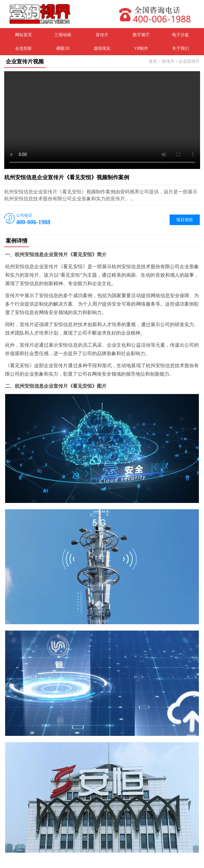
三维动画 (63, 35)
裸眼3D (63, 48)
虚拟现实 (102, 48)
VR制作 (141, 48)
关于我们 (180, 48)
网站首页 (24, 35)
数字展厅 (141, 35)
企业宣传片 (189, 61)
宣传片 (102, 35)
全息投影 (24, 48)
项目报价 (185, 220)
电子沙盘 (180, 35)
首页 (153, 61)
